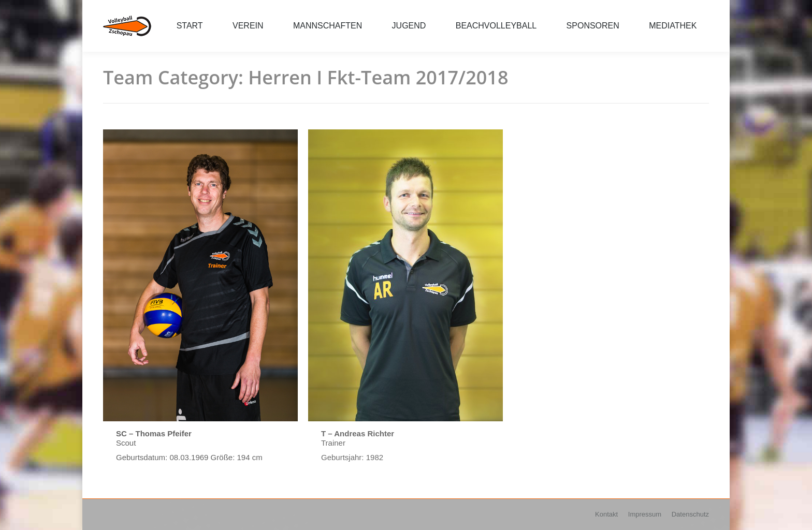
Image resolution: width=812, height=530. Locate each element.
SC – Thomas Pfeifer (154, 433)
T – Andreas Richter (358, 433)
